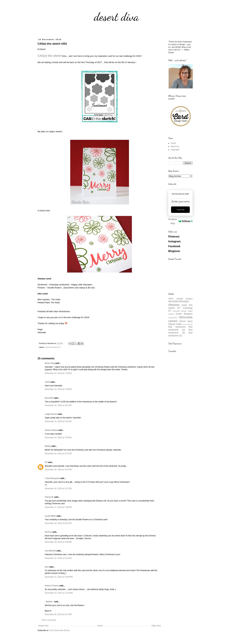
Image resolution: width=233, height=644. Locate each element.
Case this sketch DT (53, 347)
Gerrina (48, 532)
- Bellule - (49, 602)
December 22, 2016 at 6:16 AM (58, 558)
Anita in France (52, 586)
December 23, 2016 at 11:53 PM (59, 593)
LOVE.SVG (173, 318)
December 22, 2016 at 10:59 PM (59, 577)
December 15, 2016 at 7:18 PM (58, 373)
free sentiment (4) (180, 334)
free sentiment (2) (180, 328)
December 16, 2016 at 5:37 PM (58, 470)
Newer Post (43, 626)
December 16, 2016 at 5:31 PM (58, 454)
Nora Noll (49, 398)
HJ (46, 462)
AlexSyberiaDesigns (179, 301)
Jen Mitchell (50, 551)
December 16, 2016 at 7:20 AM (58, 438)
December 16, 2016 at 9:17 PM (58, 488)
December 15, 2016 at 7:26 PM (58, 389)
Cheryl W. (49, 497)
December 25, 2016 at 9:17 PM (58, 614)
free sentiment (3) (180, 331)
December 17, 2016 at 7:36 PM (58, 507)
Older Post (156, 626)
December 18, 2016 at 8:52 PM (58, 523)
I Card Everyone (52, 478)
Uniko (179, 324)
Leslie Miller (50, 516)
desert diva (116, 17)
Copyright (175, 150)
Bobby (48, 446)
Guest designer (184, 314)
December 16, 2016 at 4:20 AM (58, 421)
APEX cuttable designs (180, 299)
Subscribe (180, 210)
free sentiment (177, 327)
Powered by (180, 221)
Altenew (174, 305)
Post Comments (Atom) (59, 630)
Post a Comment (49, 620)
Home (100, 626)
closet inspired (188, 324)
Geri (47, 567)
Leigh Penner (51, 414)
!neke (47, 382)
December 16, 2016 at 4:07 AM (58, 405)
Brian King (50, 363)
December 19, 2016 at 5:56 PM (58, 542)
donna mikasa (51, 430)
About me (175, 146)
